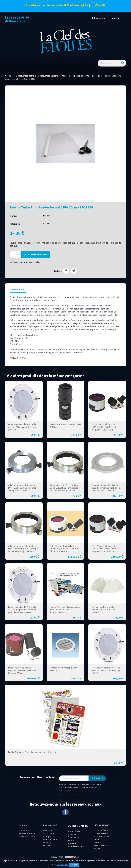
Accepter (74, 865)
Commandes (73, 842)
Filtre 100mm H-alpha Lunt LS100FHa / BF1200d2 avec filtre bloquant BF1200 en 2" (64, 553)
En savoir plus (62, 865)
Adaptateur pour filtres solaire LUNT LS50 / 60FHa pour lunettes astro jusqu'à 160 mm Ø (23, 492)
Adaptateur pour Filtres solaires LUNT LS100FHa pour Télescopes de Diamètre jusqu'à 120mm (65, 492)
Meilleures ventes (27, 841)
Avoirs (71, 845)
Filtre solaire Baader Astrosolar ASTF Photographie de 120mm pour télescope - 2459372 (22, 614)
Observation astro (25, 58)
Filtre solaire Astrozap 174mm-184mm (64, 674)
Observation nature (55, 58)
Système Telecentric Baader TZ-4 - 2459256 (65, 430)
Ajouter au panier (35, 259)
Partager (66, 275)
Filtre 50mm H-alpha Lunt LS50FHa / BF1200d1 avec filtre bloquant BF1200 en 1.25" (106, 431)
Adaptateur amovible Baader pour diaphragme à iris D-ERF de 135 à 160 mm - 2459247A (106, 492)
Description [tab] (18, 294)
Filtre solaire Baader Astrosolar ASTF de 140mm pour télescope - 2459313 (107, 675)
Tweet (74, 275)
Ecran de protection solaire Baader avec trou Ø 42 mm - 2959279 (104, 614)
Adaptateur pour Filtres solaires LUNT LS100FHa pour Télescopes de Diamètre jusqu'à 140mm (23, 553)
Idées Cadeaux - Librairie (95, 58)
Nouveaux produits (28, 838)
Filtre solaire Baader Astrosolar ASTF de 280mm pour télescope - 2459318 (23, 431)
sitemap (47, 847)
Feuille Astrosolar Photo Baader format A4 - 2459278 (32, 757)
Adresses (72, 848)
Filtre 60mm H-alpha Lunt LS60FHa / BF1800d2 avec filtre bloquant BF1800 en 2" (22, 675)
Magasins (48, 850)
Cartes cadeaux (115, 58)
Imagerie (39, 58)
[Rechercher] (112, 68)
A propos (47, 841)
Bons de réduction (76, 851)
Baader (46, 220)
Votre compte (78, 830)
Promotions (24, 835)
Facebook (65, 817)
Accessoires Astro (74, 58)
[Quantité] (13, 259)
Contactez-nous (50, 844)
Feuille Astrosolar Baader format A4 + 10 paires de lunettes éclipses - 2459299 (65, 614)
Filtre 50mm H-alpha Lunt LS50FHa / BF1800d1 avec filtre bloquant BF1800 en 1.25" (106, 553)
